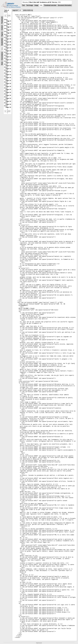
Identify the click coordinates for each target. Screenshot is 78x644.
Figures (2, 34)
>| (32, 10)
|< (16, 10)
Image (36, 5)
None (2, 63)
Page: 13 (8, 98)
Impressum (39, 643)
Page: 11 (8, 57)
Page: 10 (8, 36)
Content (2, 28)
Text (23, 5)
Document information (65, 5)
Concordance (2, 56)
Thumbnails (2, 20)
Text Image (30, 5)
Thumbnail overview (50, 5)
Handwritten (2, 42)
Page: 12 (8, 78)
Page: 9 (9, 21)
